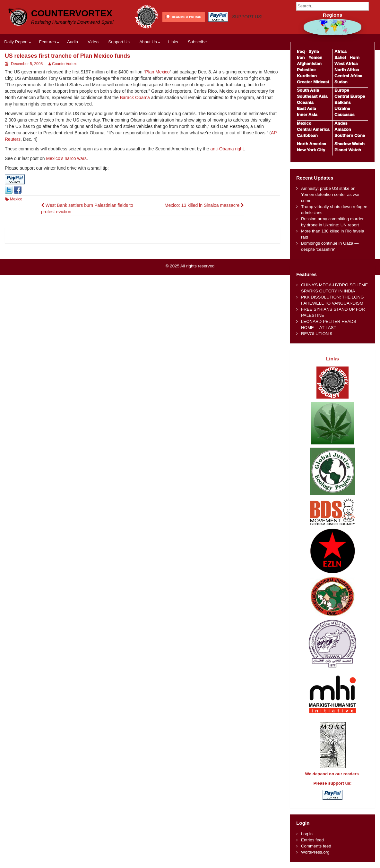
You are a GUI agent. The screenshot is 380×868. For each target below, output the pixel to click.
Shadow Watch (350, 144)
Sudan (341, 82)
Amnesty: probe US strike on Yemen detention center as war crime (330, 194)
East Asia (306, 109)
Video (93, 42)
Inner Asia (307, 115)
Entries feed (312, 840)
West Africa (346, 64)
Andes (341, 123)
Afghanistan (309, 64)
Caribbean (307, 135)
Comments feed (316, 846)
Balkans (343, 102)
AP (274, 133)
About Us (148, 42)
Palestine (306, 70)
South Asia (308, 90)
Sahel (340, 58)
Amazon (343, 129)
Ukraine (342, 109)
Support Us (119, 42)
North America (311, 144)
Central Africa (348, 76)
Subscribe (197, 42)
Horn (354, 58)
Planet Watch (348, 150)
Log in (307, 834)
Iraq (301, 51)
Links (173, 42)
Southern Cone (350, 135)
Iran (301, 58)
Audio (73, 42)
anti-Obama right (227, 149)
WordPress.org (315, 852)
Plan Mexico (157, 72)
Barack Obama (135, 97)
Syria (314, 51)
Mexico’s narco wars (66, 158)
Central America (313, 129)
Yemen (315, 58)
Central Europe (350, 96)
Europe (342, 90)
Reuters (13, 139)
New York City (311, 150)
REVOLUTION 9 (317, 334)
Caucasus (345, 115)
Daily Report (16, 42)
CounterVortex (72, 13)
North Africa (347, 70)
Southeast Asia (312, 96)
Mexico (16, 199)
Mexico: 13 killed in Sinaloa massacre (204, 205)
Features (47, 42)
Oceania (305, 102)
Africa (341, 51)
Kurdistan (307, 76)
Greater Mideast (313, 82)
